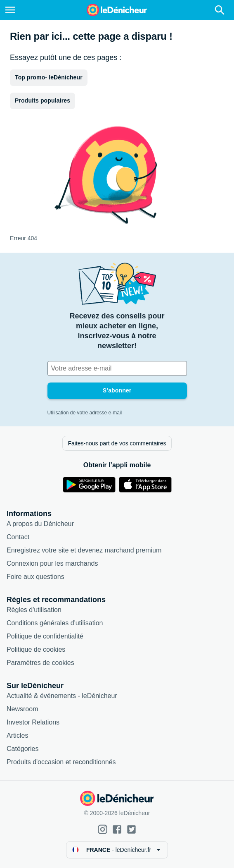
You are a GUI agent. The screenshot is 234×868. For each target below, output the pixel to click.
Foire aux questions (35, 577)
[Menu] (10, 10)
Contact (18, 537)
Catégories (22, 749)
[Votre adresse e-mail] (117, 368)
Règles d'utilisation (34, 610)
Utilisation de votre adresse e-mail (85, 413)
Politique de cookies (36, 649)
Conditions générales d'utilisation (55, 623)
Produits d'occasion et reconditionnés (61, 762)
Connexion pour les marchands (52, 563)
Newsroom (22, 709)
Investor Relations (33, 722)
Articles (17, 735)
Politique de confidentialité (45, 636)
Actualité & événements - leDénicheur (62, 696)
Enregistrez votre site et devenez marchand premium (84, 550)
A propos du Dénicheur (40, 524)
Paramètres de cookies (40, 663)
